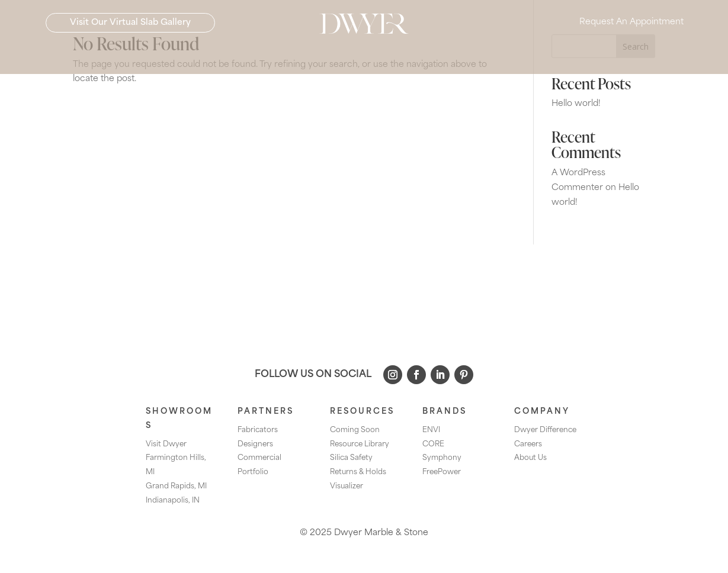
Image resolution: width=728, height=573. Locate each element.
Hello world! (576, 104)
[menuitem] (174, 62)
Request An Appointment (631, 30)
